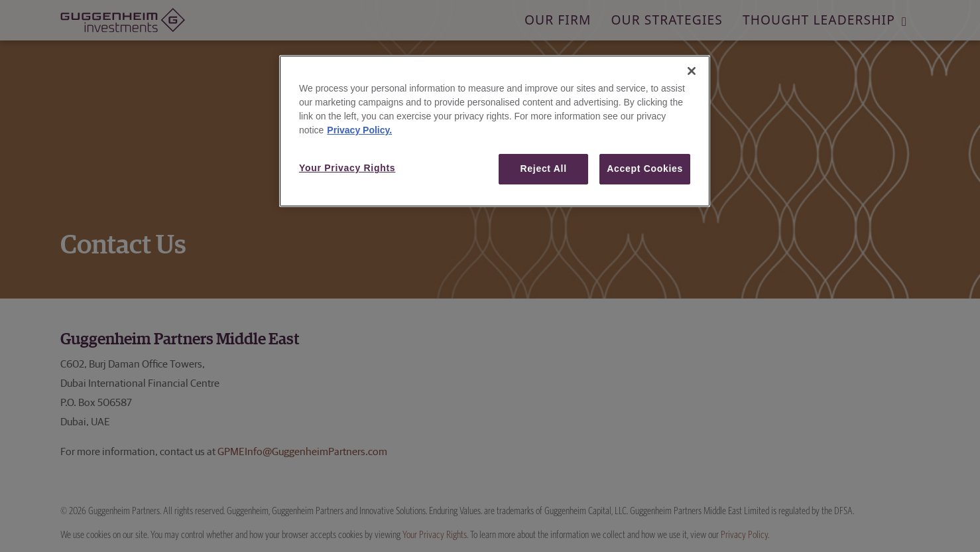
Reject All (544, 169)
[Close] (692, 71)
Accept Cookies (645, 169)
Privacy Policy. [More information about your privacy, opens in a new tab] (359, 130)
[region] (495, 131)
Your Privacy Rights (347, 168)
